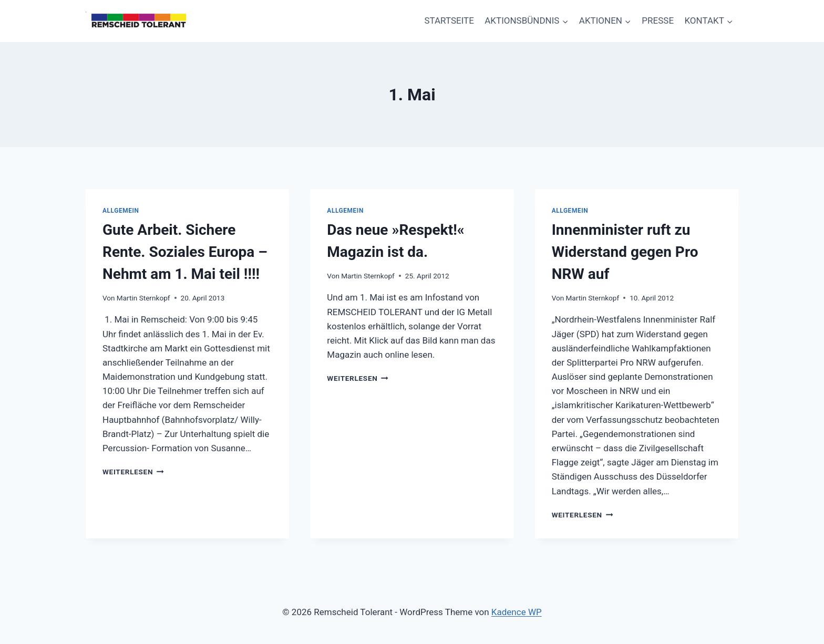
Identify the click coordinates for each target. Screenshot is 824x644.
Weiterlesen (133, 472)
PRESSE (658, 20)
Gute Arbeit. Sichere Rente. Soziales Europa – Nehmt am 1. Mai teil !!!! (185, 252)
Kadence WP (517, 612)
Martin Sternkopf (143, 298)
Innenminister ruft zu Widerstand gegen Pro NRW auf (625, 252)
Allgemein (121, 211)
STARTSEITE (449, 20)
